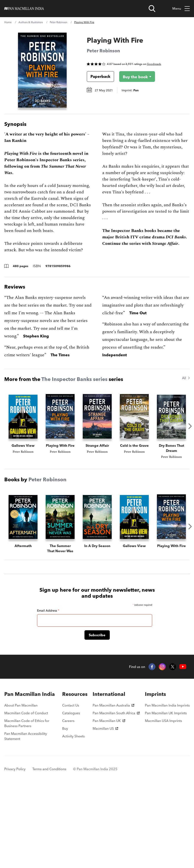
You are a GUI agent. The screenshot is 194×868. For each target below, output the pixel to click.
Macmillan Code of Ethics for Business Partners (27, 803)
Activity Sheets (73, 816)
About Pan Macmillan (21, 785)
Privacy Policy (15, 849)
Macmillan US (105, 809)
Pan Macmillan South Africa (116, 793)
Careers (68, 801)
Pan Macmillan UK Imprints (166, 793)
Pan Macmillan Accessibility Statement (26, 816)
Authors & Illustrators (31, 22)
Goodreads (154, 64)
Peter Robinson (59, 22)
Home (8, 22)
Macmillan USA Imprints (163, 801)
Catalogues (71, 793)
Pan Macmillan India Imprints (167, 785)
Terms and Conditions (49, 849)
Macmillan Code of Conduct (26, 793)
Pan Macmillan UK (109, 801)
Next (190, 426)
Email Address (48, 691)
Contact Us (71, 785)
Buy (65, 809)
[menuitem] (31, 774)
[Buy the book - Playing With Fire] (134, 77)
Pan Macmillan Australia (113, 785)
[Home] (24, 9)
